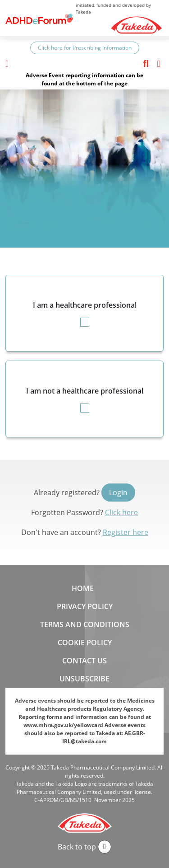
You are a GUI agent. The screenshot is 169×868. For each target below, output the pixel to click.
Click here (121, 512)
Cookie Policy (85, 643)
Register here (126, 532)
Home (83, 588)
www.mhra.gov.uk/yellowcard (63, 725)
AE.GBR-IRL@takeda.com (104, 737)
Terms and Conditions (85, 624)
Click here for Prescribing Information (85, 48)
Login (118, 493)
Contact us (84, 661)
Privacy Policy (85, 606)
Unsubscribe (84, 679)
